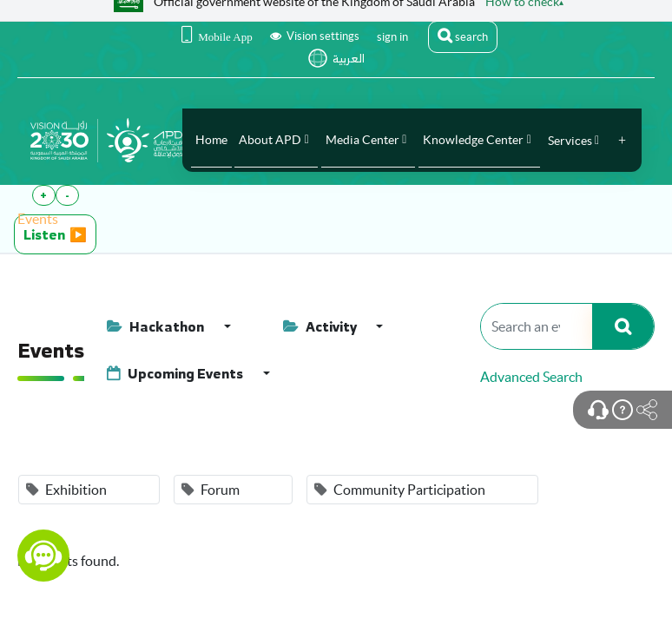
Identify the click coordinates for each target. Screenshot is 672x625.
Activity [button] (321, 326)
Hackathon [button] (157, 326)
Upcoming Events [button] (176, 373)
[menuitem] (211, 140)
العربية (349, 59)
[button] (622, 141)
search (463, 36)
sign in (392, 37)
